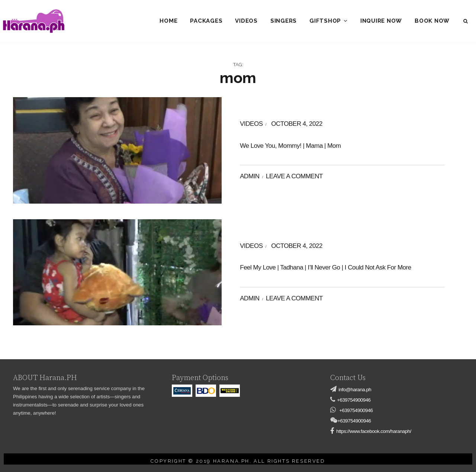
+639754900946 (354, 400)
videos (251, 124)
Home (168, 21)
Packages (206, 21)
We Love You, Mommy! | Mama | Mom (290, 146)
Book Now (432, 21)
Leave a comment (294, 176)
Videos (246, 21)
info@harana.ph (355, 390)
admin (250, 176)
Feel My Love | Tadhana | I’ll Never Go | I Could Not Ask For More (325, 267)
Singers (284, 21)
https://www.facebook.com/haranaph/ (374, 431)
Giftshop (325, 21)
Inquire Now (381, 21)
